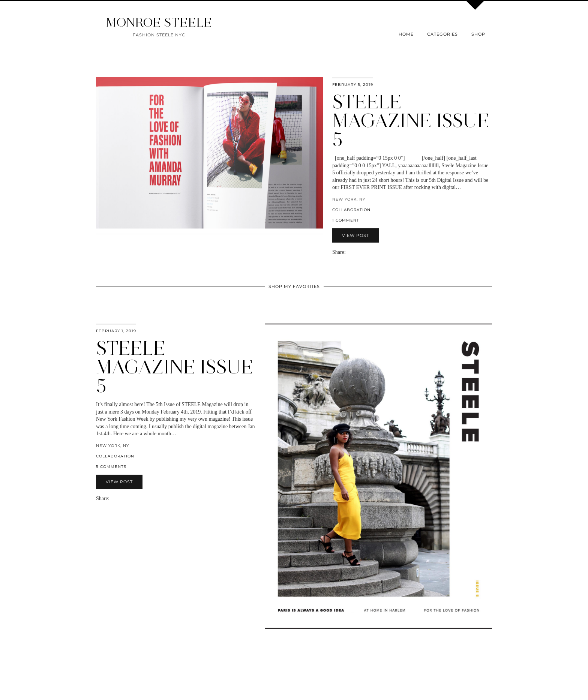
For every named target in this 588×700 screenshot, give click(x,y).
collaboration (351, 210)
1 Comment (346, 220)
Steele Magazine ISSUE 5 (411, 121)
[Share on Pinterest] (360, 252)
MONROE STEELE (159, 22)
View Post (355, 235)
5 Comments (111, 467)
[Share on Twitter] (356, 252)
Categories (442, 34)
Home (406, 34)
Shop (478, 34)
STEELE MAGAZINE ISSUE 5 (175, 367)
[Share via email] (349, 252)
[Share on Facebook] (352, 252)
